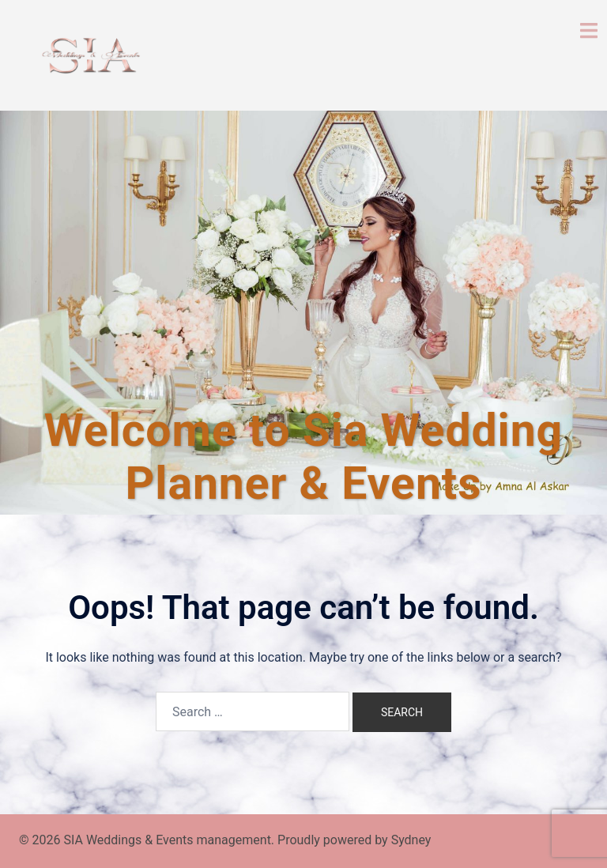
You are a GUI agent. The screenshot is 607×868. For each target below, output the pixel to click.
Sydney (411, 840)
